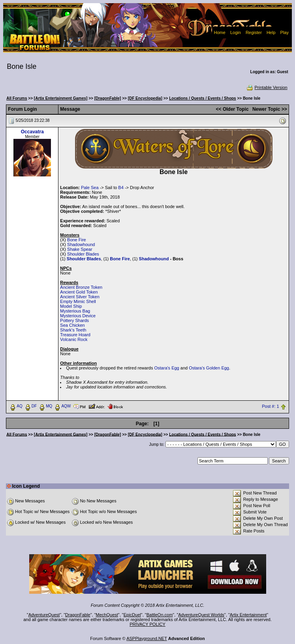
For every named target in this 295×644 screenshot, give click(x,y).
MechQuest (107, 615)
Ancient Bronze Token (81, 287)
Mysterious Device (78, 316)
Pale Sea (90, 188)
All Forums (17, 98)
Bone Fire (77, 240)
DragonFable (78, 615)
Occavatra (32, 132)
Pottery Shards (74, 320)
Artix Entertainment (248, 615)
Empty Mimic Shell (78, 301)
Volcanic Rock (74, 339)
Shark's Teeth (73, 330)
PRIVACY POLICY (147, 624)
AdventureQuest (44, 615)
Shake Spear (80, 249)
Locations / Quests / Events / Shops (202, 98)
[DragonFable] (108, 98)
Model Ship (71, 306)
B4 (121, 188)
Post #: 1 (270, 406)
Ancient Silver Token (80, 297)
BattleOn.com (160, 615)
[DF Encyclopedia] (145, 98)
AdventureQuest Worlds (201, 615)
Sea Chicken (72, 325)
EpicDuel (132, 615)
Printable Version (267, 87)
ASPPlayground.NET (147, 638)
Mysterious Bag (75, 311)
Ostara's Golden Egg (209, 368)
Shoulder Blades (83, 254)
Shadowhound (81, 244)
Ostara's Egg (166, 368)
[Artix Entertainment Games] (61, 98)
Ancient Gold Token (79, 292)
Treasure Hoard (75, 335)
